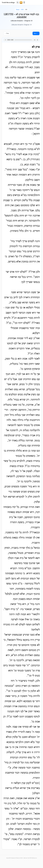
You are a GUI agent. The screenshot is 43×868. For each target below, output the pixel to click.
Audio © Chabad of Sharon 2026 (14, 858)
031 (26, 10)
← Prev (7, 33)
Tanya (18, 10)
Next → (36, 33)
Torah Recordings (8, 2)
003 (22, 10)
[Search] (18, 2)
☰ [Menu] (24, 2)
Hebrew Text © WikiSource (30, 858)
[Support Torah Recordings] (21, 3)
